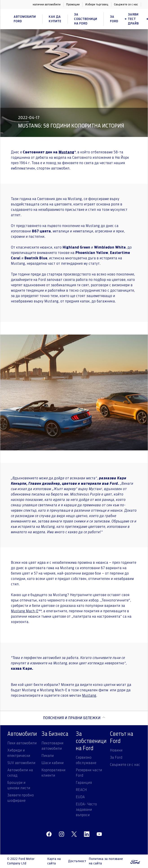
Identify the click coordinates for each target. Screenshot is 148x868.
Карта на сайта (54, 861)
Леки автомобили (22, 743)
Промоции (73, 4)
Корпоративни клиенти (54, 773)
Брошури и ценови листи (19, 785)
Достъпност (77, 861)
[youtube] (99, 834)
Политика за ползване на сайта (106, 861)
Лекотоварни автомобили (53, 746)
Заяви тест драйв (132, 19)
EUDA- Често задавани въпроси (86, 810)
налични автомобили (47, 4)
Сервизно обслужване (86, 760)
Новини (116, 750)
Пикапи (48, 756)
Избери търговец (97, 4)
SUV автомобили (21, 763)
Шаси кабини (53, 763)
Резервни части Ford (89, 773)
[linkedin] (87, 834)
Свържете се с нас (126, 4)
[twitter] (74, 834)
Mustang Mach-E (25, 611)
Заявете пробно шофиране (21, 798)
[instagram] (62, 834)
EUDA (80, 797)
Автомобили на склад (20, 773)
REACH (81, 790)
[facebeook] (49, 834)
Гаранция (84, 783)
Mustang (89, 696)
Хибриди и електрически (19, 753)
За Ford (116, 758)
